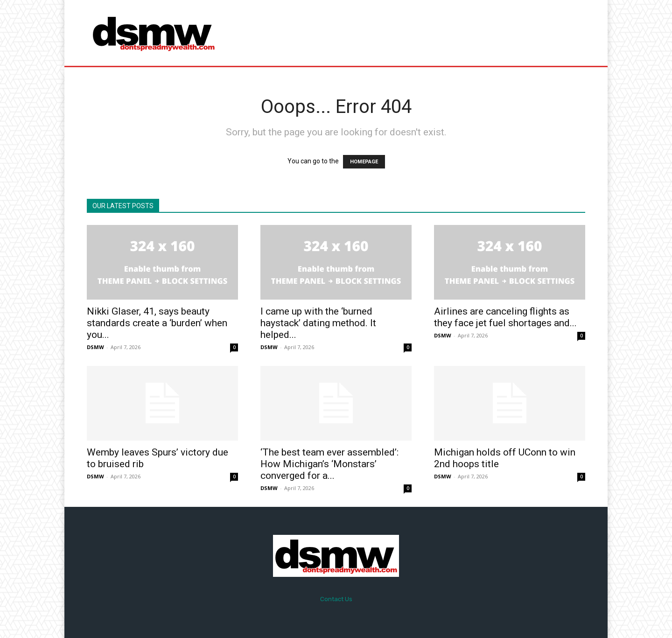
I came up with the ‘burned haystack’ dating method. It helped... (318, 323)
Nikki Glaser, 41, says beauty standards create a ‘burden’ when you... (157, 323)
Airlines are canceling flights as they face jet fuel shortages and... (505, 317)
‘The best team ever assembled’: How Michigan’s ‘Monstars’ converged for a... (329, 464)
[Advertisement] (414, 33)
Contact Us (336, 599)
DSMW (95, 347)
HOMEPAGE (364, 162)
